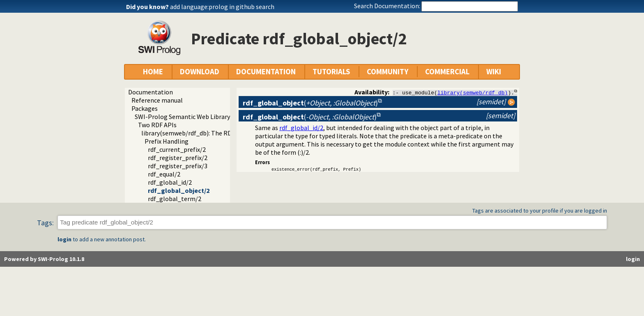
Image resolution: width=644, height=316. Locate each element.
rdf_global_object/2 (179, 190)
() (310, 103)
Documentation (151, 92)
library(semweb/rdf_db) (473, 92)
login (64, 239)
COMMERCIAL (447, 72)
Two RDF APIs (157, 125)
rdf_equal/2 (164, 174)
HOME (153, 72)
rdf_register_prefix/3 (178, 166)
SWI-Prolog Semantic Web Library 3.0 (187, 117)
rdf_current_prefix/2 (177, 149)
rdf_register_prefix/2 (178, 158)
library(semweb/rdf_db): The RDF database (202, 133)
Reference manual (157, 100)
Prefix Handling (167, 141)
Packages (145, 108)
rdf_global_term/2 (175, 199)
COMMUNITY (388, 72)
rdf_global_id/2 (170, 182)
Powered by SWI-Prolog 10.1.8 (44, 259)
